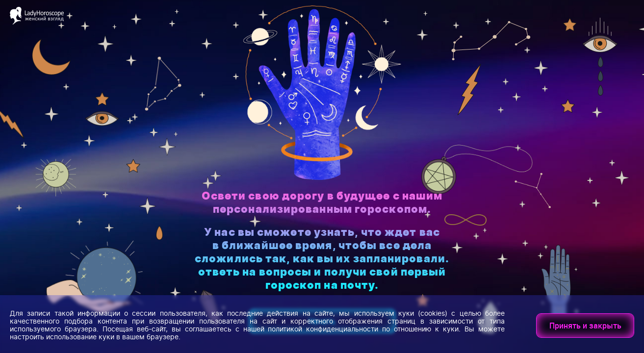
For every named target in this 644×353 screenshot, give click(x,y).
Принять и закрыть (585, 326)
